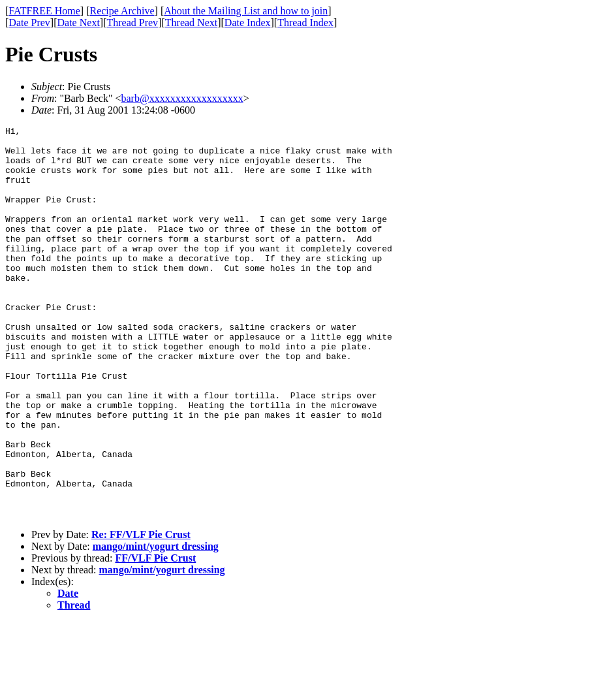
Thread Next (191, 23)
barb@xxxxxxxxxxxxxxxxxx (182, 98)
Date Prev (29, 23)
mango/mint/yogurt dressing (156, 625)
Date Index (248, 23)
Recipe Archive (122, 11)
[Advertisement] (546, 203)
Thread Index (305, 23)
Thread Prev (132, 23)
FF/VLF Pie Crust (155, 636)
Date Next (79, 23)
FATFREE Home (44, 11)
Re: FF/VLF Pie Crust (141, 613)
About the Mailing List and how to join (246, 11)
